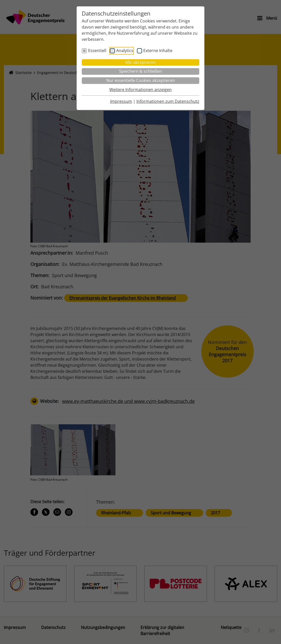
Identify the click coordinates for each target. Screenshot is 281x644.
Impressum (121, 101)
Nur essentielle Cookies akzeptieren (141, 80)
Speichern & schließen (140, 71)
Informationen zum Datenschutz (168, 101)
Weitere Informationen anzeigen (140, 90)
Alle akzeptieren (140, 62)
